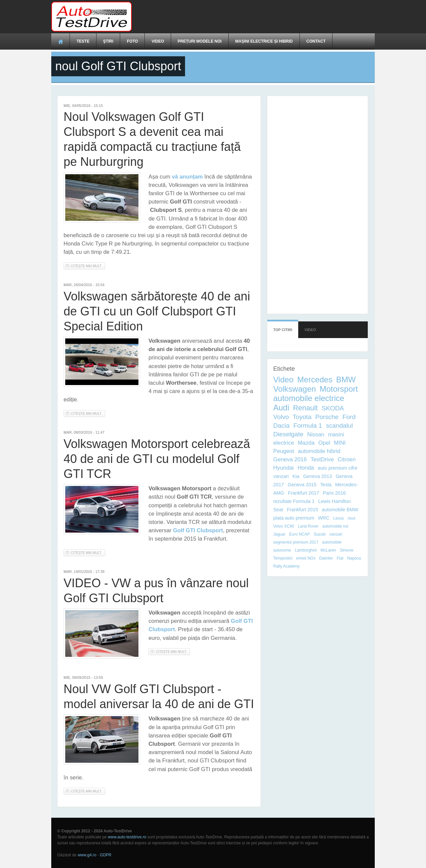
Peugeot (284, 451)
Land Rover (308, 526)
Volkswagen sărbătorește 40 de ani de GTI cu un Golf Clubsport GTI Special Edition (157, 311)
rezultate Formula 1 (294, 501)
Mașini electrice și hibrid (264, 41)
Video (158, 41)
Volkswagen (295, 389)
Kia (296, 476)
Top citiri (283, 327)
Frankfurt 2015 (303, 510)
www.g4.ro (87, 855)
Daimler (326, 558)
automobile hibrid (319, 451)
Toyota (302, 417)
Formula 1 (308, 426)
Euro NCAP (300, 534)
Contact (316, 41)
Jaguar (279, 534)
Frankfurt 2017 (304, 493)
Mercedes (315, 380)
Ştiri (108, 41)
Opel (324, 443)
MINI (340, 443)
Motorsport (339, 389)
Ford (349, 417)
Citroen (346, 459)
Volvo (281, 417)
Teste (83, 41)
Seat (278, 510)
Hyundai (284, 468)
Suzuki (319, 534)
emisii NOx (306, 558)
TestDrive (322, 459)
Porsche (327, 417)
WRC (324, 518)
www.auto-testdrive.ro (127, 837)
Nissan (316, 434)
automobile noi (335, 526)
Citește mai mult (88, 266)
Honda (306, 468)
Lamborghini (306, 550)
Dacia (281, 426)
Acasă (61, 41)
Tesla (326, 485)
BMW (346, 380)
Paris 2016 (334, 493)
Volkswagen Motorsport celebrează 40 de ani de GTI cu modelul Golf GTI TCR (157, 459)
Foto (132, 41)
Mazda (306, 443)
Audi (281, 408)
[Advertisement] (254, 17)
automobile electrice (309, 398)
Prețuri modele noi (200, 41)
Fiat (340, 558)
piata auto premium (294, 518)
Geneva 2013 (318, 476)
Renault (305, 408)
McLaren (328, 550)
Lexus (338, 518)
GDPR (106, 855)
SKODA (333, 408)
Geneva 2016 (290, 459)
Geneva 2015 (302, 485)
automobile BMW (340, 510)
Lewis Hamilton (334, 501)
